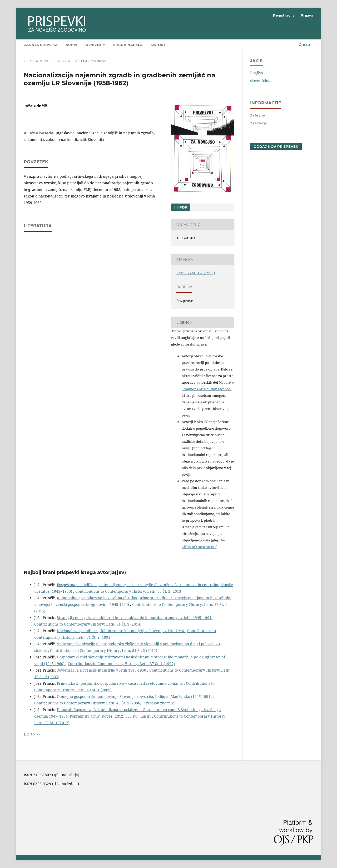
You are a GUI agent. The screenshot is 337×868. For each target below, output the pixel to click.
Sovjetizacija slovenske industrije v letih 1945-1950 (102, 670)
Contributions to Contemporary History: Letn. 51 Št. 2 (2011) (104, 650)
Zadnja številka (41, 45)
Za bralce (257, 115)
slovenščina (260, 81)
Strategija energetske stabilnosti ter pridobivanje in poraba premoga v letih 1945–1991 (135, 618)
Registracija (284, 15)
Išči (304, 45)
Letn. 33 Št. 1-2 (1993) (69, 61)
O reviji (94, 45)
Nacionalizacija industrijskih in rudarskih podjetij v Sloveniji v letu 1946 (121, 631)
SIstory (158, 45)
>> (38, 734)
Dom (28, 61)
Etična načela (128, 45)
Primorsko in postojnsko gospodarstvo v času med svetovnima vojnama (120, 683)
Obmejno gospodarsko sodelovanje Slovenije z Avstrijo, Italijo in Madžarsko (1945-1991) (135, 696)
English (257, 73)
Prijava (307, 15)
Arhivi (42, 61)
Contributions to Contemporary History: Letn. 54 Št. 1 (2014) (88, 624)
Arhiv (71, 45)
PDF (183, 207)
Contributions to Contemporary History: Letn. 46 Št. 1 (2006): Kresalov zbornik (104, 703)
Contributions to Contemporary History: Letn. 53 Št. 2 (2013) (129, 591)
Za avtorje (258, 123)
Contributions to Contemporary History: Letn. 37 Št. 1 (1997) (121, 664)
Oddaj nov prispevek (276, 146)
